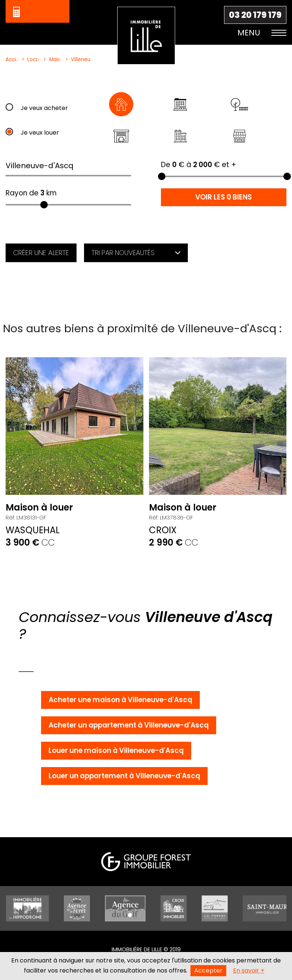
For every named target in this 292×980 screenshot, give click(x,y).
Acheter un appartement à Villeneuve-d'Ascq (129, 725)
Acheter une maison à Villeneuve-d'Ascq (120, 700)
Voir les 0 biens (224, 197)
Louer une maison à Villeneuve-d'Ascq (116, 750)
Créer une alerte (41, 253)
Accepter (208, 970)
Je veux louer (40, 133)
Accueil (11, 59)
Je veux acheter (44, 108)
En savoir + (249, 970)
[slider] (44, 205)
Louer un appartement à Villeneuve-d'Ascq (124, 776)
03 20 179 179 (255, 15)
